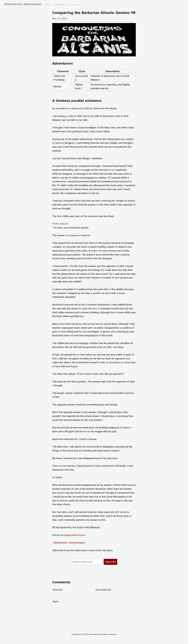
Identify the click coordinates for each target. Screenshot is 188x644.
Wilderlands (60, 4)
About (49, 4)
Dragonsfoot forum (74, 535)
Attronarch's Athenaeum (23, 4)
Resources (73, 4)
